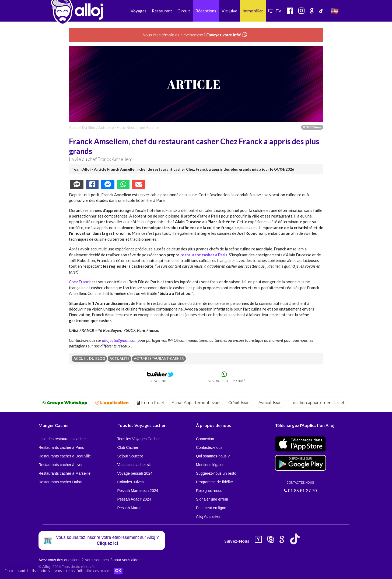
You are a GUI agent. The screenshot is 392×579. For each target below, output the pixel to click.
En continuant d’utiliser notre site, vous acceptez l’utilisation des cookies (58, 571)
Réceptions (206, 11)
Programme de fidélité (214, 482)
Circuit (184, 11)
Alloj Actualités (208, 516)
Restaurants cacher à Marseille (64, 473)
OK (118, 571)
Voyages (139, 11)
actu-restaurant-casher (138, 127)
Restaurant (162, 11)
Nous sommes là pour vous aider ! (113, 560)
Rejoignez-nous (209, 491)
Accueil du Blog (82, 127)
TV (275, 11)
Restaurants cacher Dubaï (60, 482)
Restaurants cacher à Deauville (65, 456)
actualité (106, 127)
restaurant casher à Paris (204, 255)
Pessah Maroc (129, 508)
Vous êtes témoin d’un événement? (195, 35)
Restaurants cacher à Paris (61, 447)
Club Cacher (128, 447)
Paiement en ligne (211, 508)
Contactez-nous (209, 447)
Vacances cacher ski (134, 465)
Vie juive (229, 11)
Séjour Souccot (130, 456)
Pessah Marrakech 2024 (138, 491)
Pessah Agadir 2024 (134, 499)
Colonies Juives (131, 482)
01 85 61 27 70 (300, 487)
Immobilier (253, 11)
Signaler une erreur (212, 499)
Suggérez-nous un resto (216, 473)
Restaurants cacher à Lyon (61, 465)
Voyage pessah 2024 (135, 473)
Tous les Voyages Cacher (139, 439)
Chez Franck (80, 282)
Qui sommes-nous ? (213, 456)
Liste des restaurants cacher (62, 439)
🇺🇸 (335, 11)
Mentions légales (210, 465)
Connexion (205, 439)
